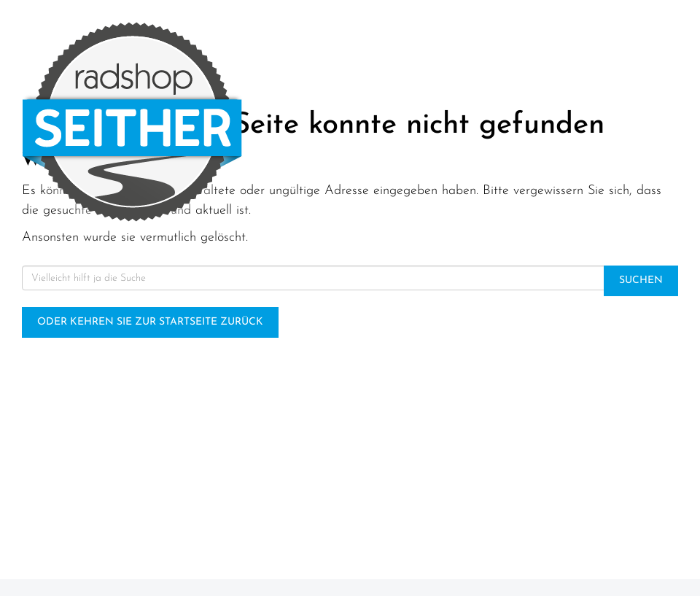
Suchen (641, 280)
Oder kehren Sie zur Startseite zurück (150, 322)
